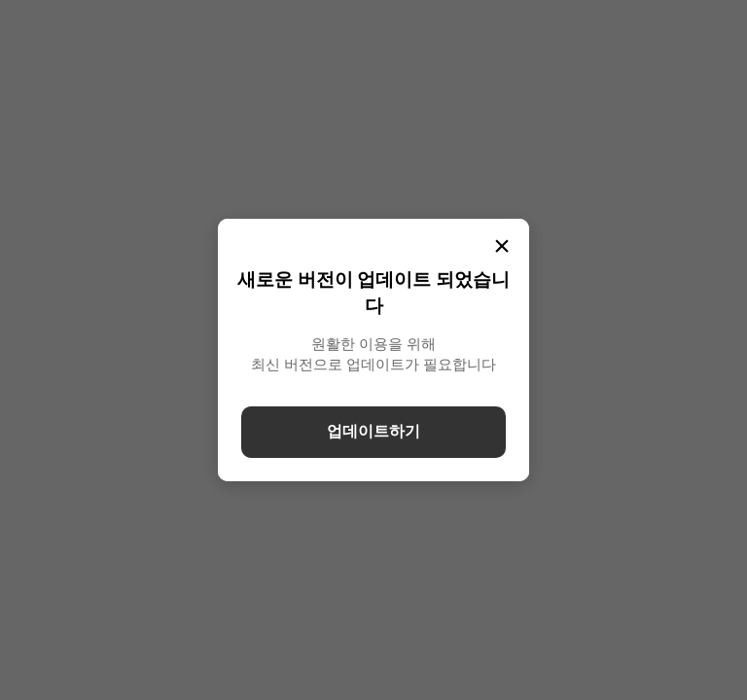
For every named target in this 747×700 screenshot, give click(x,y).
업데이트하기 (373, 431)
